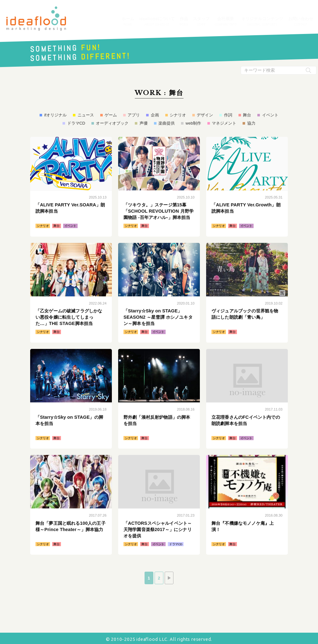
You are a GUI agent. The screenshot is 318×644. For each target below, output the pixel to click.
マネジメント (224, 123)
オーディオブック (112, 123)
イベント (270, 115)
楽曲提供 (167, 123)
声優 (144, 123)
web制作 (193, 123)
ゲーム (111, 115)
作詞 (228, 115)
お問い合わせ (301, 22)
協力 (251, 123)
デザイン (205, 115)
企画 (155, 115)
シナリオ (178, 115)
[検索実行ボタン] (309, 70)
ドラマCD (76, 123)
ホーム (128, 22)
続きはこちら (71, 187)
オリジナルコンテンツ (262, 22)
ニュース (86, 115)
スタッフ (201, 22)
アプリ (134, 115)
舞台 (247, 115)
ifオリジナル (55, 115)
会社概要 (226, 22)
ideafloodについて (157, 22)
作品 (184, 22)
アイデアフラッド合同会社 (36, 19)
